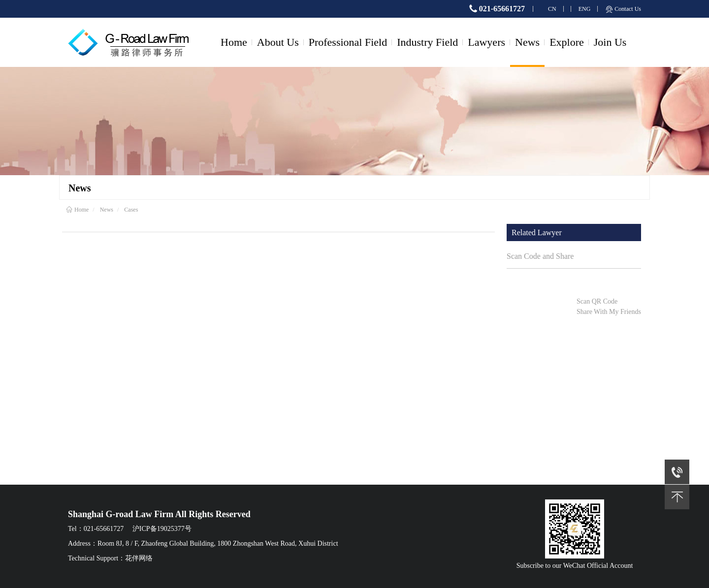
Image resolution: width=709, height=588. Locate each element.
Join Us (610, 42)
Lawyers (486, 42)
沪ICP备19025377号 (162, 529)
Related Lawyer (537, 232)
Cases (131, 210)
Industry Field (427, 42)
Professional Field (348, 42)
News (527, 42)
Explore (567, 42)
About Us (278, 42)
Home (234, 42)
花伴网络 (139, 558)
